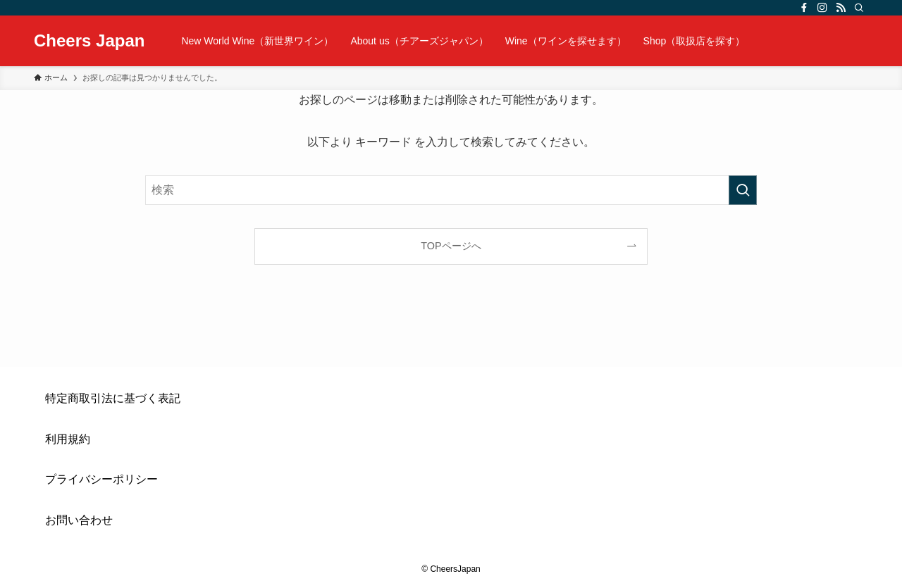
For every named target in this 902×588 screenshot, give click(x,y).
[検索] (859, 8)
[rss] (841, 8)
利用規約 (68, 439)
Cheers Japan (89, 41)
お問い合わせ (79, 520)
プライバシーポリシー (101, 479)
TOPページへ (451, 246)
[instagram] (822, 8)
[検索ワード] (451, 190)
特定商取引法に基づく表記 (113, 398)
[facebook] (804, 8)
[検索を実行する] (743, 190)
